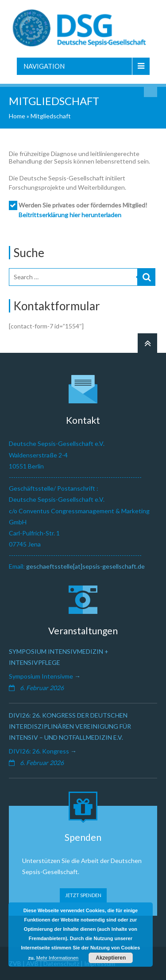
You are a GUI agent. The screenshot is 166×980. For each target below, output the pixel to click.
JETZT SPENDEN (83, 895)
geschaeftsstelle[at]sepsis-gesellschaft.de (85, 566)
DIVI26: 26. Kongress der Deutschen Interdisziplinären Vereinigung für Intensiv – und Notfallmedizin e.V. (70, 726)
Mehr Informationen (57, 958)
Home (17, 116)
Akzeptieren (111, 958)
